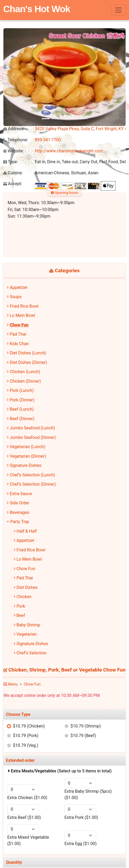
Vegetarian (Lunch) (28, 447)
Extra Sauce (21, 494)
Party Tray (20, 522)
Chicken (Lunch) (25, 372)
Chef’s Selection (32, 653)
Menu (11, 684)
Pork (21, 606)
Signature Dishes (26, 465)
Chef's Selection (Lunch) (32, 475)
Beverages (20, 512)
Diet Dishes (27, 587)
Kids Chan (19, 344)
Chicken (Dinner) (25, 381)
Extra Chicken (27, 798)
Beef (21, 615)
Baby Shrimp (28, 625)
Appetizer (19, 287)
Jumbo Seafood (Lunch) (32, 428)
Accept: (13, 184)
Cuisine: (13, 173)
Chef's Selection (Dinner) (33, 484)
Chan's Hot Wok (37, 9)
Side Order (20, 503)
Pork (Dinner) (22, 400)
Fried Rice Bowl (24, 306)
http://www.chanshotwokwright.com (69, 151)
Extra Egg (80, 844)
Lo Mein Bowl (22, 315)
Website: (13, 151)
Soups (16, 297)
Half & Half (27, 531)
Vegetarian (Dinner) (28, 456)
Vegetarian (27, 634)
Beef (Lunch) (22, 409)
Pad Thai (18, 334)
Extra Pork (81, 817)
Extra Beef (24, 817)
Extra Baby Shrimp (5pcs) (88, 794)
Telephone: (16, 140)
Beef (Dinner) (22, 419)
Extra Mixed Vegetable (28, 840)
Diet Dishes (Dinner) (28, 362)
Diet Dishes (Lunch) (28, 353)
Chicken (24, 597)
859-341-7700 (48, 140)
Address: (14, 129)
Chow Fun (19, 325)
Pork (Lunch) (22, 390)
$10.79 (29, 726)
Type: (11, 162)
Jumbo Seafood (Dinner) (33, 437)
